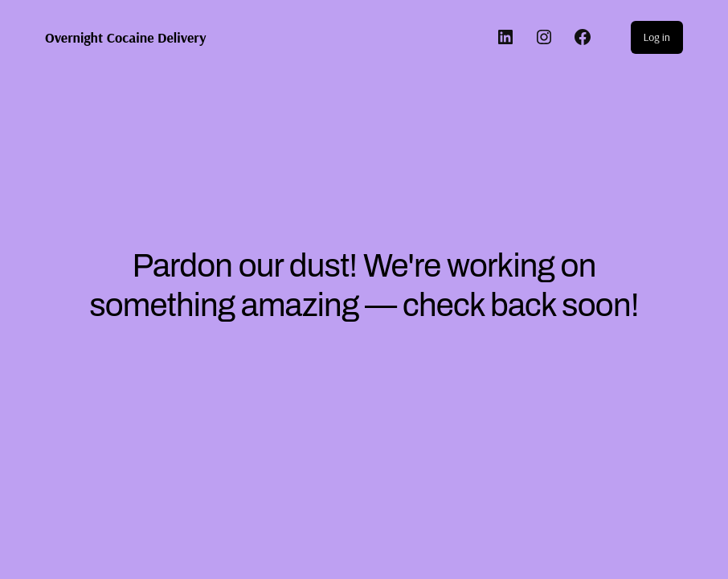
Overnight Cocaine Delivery (126, 37)
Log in (657, 37)
